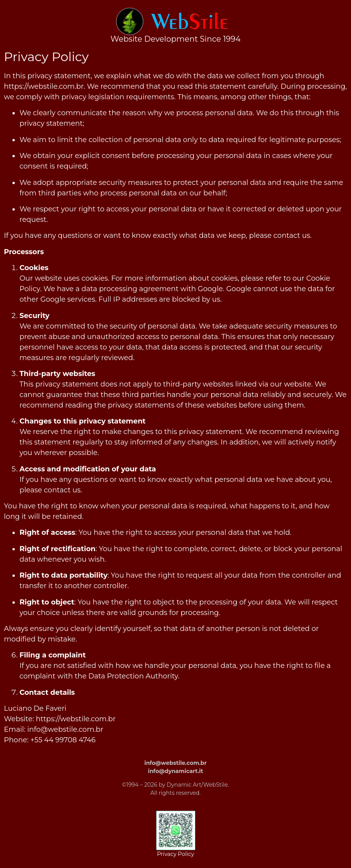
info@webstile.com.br (65, 729)
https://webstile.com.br (44, 86)
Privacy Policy (175, 854)
